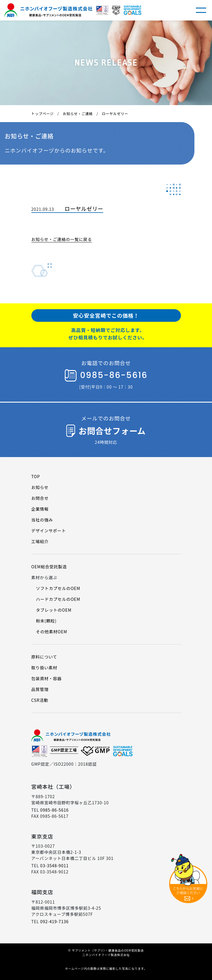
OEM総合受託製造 (49, 567)
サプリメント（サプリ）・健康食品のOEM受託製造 (108, 950)
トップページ (43, 113)
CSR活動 (40, 700)
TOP (36, 476)
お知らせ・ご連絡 (78, 113)
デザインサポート (49, 531)
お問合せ (40, 498)
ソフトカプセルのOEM (58, 588)
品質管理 (40, 689)
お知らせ (40, 487)
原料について (44, 657)
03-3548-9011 (54, 866)
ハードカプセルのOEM (58, 599)
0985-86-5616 (54, 810)
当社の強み (42, 520)
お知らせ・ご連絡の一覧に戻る (62, 239)
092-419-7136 (54, 921)
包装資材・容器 (47, 678)
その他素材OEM (52, 632)
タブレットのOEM (54, 610)
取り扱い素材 (44, 668)
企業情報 (40, 509)
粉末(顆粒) (46, 621)
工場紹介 (40, 541)
